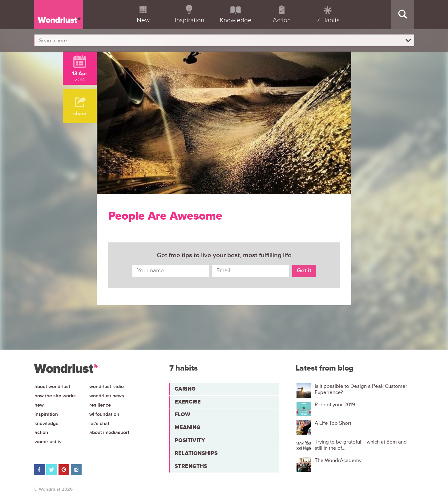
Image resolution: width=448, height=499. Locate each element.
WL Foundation (104, 414)
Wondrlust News (107, 396)
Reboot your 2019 (335, 405)
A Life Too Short (333, 423)
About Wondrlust (52, 387)
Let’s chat (99, 424)
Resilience (100, 405)
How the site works (55, 396)
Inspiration (46, 414)
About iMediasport (109, 432)
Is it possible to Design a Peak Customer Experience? (361, 389)
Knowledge (46, 424)
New (39, 405)
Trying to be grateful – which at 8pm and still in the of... (361, 445)
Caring (185, 389)
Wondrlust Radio (107, 387)
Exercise (188, 402)
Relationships (196, 453)
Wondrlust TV (48, 442)
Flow (182, 414)
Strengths (191, 466)
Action (41, 432)
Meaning (188, 427)
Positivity (190, 440)
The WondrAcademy (338, 460)
